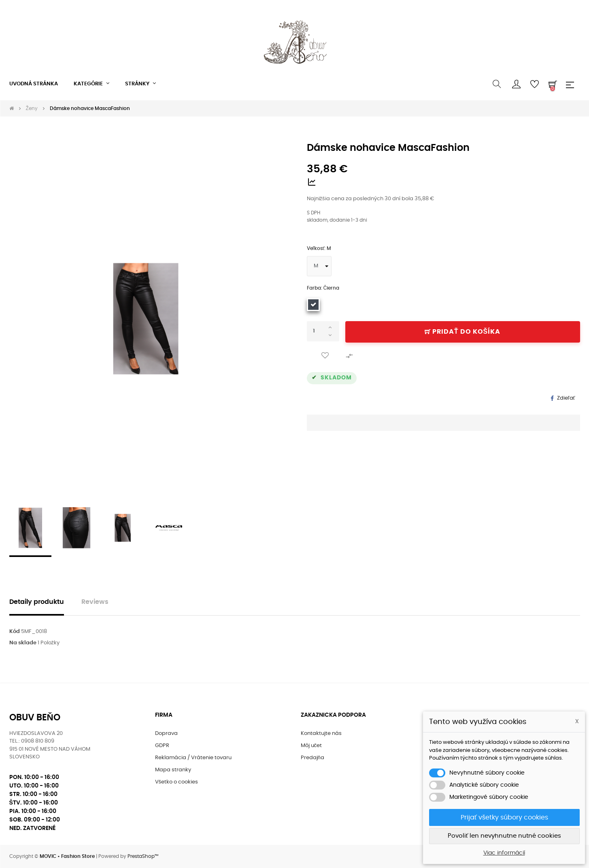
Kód (15, 632)
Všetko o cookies (177, 782)
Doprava (166, 734)
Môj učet (312, 746)
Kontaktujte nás (321, 734)
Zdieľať (566, 398)
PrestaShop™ (143, 856)
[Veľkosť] (319, 266)
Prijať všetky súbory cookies (504, 817)
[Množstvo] (323, 331)
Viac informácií (504, 853)
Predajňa (313, 758)
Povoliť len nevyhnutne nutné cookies (505, 836)
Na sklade (23, 643)
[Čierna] (313, 305)
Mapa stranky (173, 770)
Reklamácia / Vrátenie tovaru (193, 758)
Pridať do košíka (462, 332)
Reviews (95, 602)
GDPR (162, 746)
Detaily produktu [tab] (37, 602)
